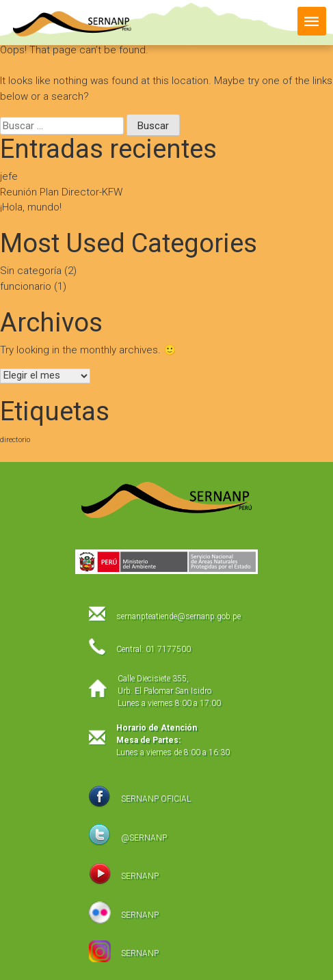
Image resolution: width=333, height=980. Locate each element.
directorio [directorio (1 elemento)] (15, 440)
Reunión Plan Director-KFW (61, 192)
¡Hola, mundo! (31, 207)
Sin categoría (31, 271)
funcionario (26, 286)
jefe (9, 176)
